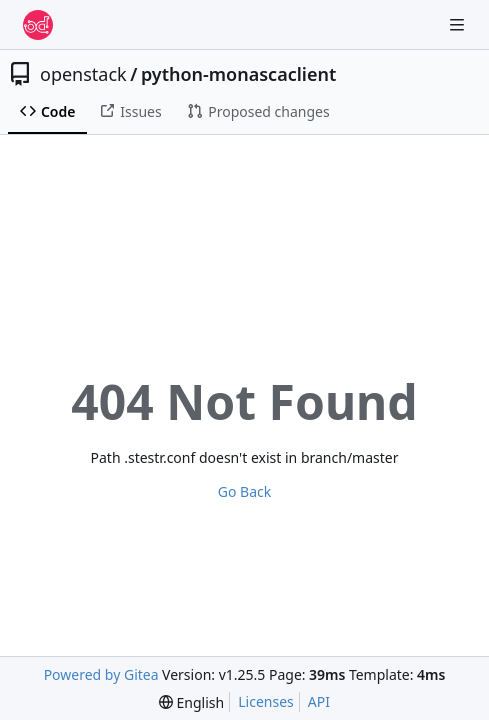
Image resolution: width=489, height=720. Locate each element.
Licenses (266, 701)
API (319, 701)
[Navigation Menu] (459, 24)
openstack (83, 74)
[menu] (191, 702)
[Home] (38, 25)
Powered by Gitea (101, 674)
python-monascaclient (238, 74)
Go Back (244, 491)
